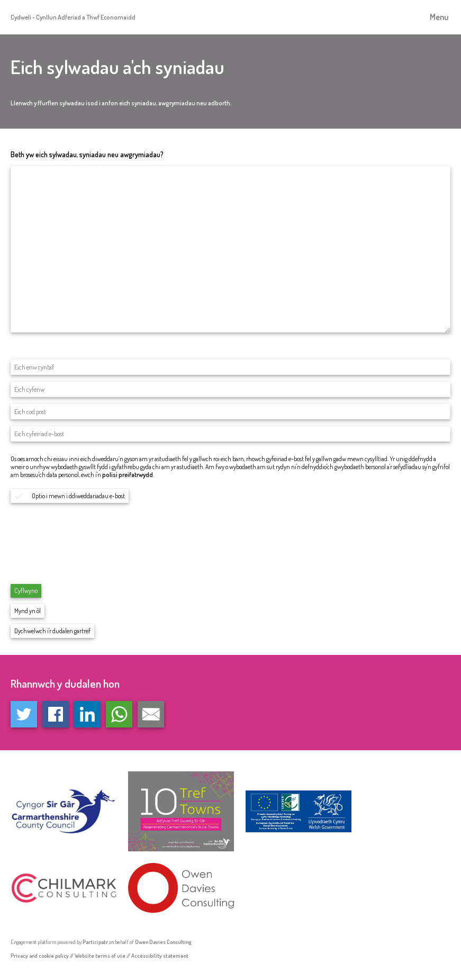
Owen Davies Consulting (163, 942)
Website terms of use (100, 955)
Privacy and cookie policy (40, 955)
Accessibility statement (160, 955)
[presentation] (91, 551)
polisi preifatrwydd (128, 475)
